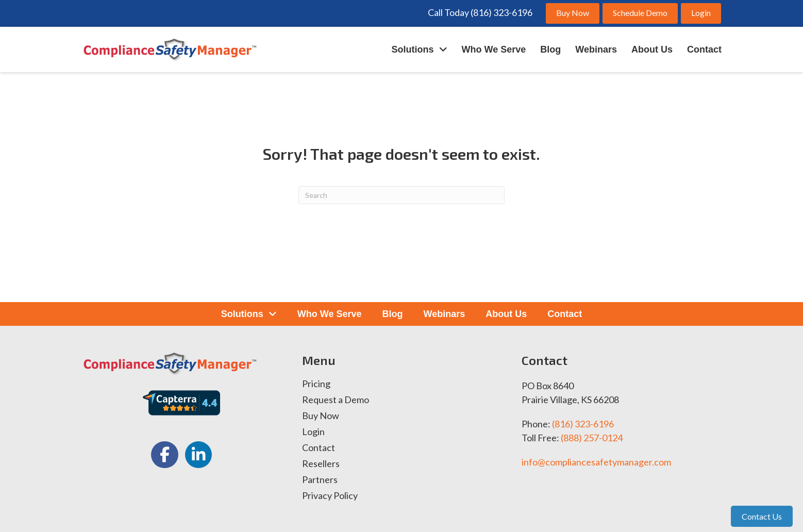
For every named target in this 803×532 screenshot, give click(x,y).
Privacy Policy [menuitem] (330, 496)
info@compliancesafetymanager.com (596, 462)
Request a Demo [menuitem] (336, 400)
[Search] (402, 195)
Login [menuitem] (313, 432)
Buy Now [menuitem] (321, 416)
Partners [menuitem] (320, 480)
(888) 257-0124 (592, 438)
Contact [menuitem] (319, 448)
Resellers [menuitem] (321, 464)
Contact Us (762, 516)
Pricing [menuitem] (316, 384)
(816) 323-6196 (583, 424)
